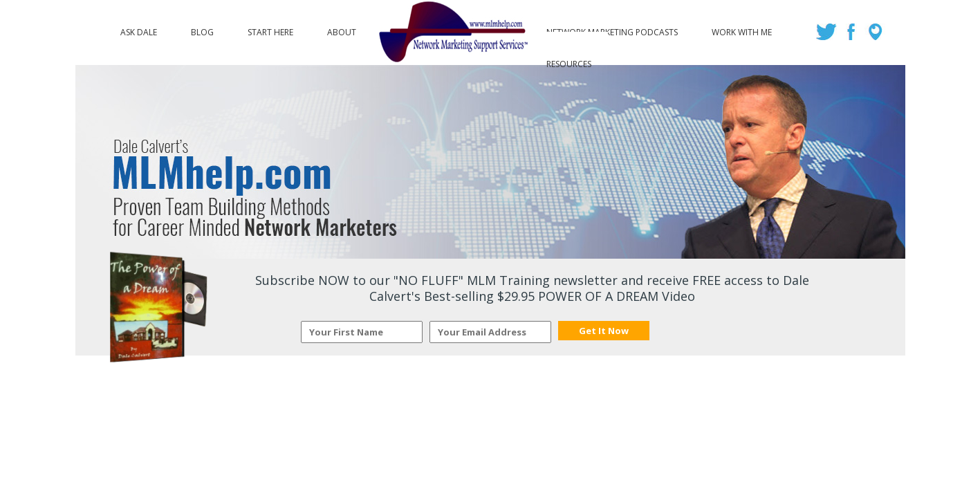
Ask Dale (139, 29)
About (342, 29)
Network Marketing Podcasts (612, 29)
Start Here (270, 29)
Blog (202, 29)
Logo (451, 33)
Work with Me (742, 29)
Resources (569, 61)
